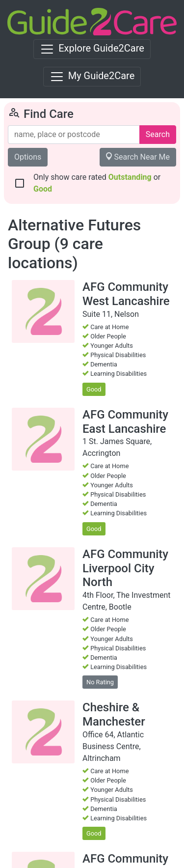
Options (28, 157)
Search (158, 134)
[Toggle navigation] (92, 49)
